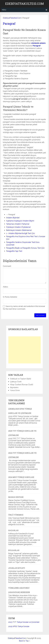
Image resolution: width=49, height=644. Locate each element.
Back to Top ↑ (24, 641)
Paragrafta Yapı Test (14, 251)
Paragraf (9, 24)
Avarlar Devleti (17, 568)
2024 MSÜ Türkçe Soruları (21, 477)
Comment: (7, 266)
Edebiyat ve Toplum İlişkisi (21, 379)
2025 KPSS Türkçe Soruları (19, 626)
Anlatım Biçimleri (13, 218)
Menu (4, 10)
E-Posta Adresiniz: (10, 297)
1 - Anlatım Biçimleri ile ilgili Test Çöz (20, 233)
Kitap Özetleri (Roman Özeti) (22, 385)
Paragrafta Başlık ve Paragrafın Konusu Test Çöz (25, 248)
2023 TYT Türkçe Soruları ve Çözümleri (24, 622)
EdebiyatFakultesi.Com (24, 4)
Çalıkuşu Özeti (16, 382)
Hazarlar (13, 530)
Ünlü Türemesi (16, 515)
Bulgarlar (14, 550)
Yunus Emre (15, 390)
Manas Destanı (16, 497)
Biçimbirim (14, 387)
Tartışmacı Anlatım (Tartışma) (18, 224)
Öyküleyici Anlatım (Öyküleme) (18, 227)
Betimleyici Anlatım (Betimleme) (19, 230)
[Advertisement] (24, 350)
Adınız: (5, 287)
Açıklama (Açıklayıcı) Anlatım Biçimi (20, 221)
